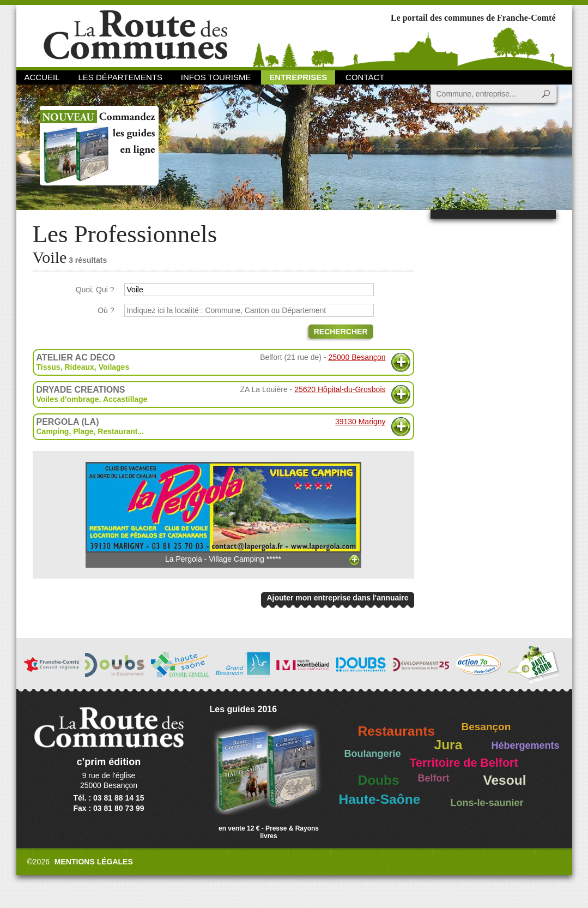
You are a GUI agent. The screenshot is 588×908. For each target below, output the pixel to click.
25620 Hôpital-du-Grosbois (340, 389)
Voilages (114, 367)
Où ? (106, 310)
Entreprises (298, 77)
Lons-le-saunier (487, 803)
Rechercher (341, 332)
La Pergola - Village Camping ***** (223, 513)
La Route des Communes (135, 35)
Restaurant (117, 431)
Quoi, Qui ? (95, 290)
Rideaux (79, 367)
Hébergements (526, 745)
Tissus (49, 367)
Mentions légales (94, 862)
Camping (53, 431)
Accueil (42, 77)
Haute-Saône (380, 799)
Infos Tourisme (216, 77)
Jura (448, 745)
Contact (365, 77)
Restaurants (397, 731)
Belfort (434, 778)
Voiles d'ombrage (68, 399)
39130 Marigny (360, 422)
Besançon (486, 727)
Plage (83, 431)
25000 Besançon (357, 357)
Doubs (379, 780)
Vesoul (505, 780)
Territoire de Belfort (464, 763)
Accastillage (125, 399)
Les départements (120, 77)
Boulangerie (373, 754)
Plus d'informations (401, 362)
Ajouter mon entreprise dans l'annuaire (337, 598)
